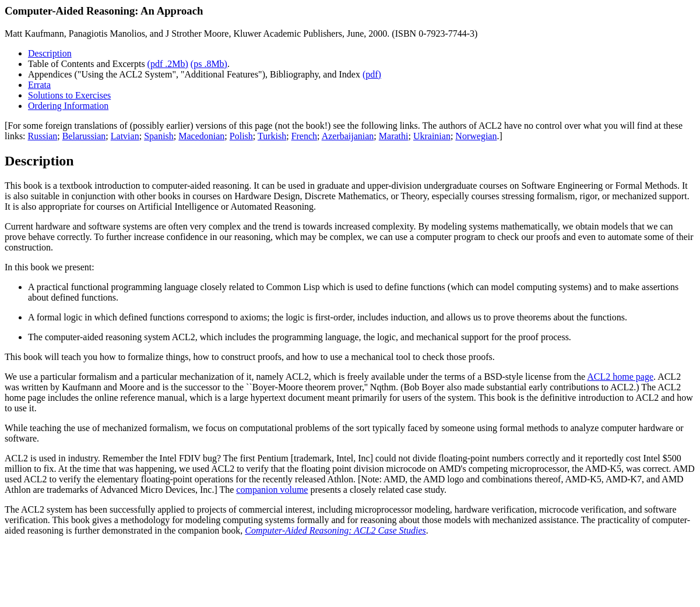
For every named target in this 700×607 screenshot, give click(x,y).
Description (50, 53)
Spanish (159, 136)
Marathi (394, 136)
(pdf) (372, 74)
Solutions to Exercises (69, 95)
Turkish (272, 136)
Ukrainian (432, 136)
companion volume (272, 490)
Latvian (125, 136)
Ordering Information (68, 106)
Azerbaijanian (348, 136)
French (304, 136)
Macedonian (201, 136)
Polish (241, 136)
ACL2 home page (620, 377)
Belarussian (84, 136)
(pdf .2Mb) (168, 64)
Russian (43, 136)
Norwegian (476, 136)
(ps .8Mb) (209, 64)
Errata (39, 85)
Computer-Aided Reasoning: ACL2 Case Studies (335, 530)
